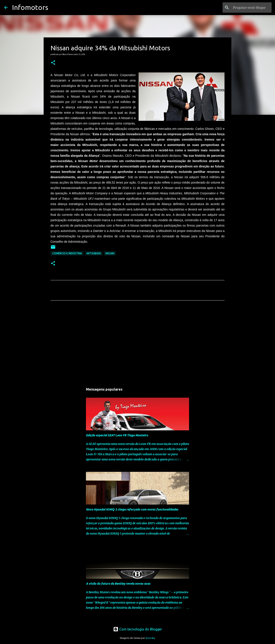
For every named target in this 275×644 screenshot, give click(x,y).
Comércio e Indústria (67, 253)
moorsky (150, 638)
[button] (53, 63)
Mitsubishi (94, 253)
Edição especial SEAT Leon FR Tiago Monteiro (117, 435)
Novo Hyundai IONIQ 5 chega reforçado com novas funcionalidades (132, 509)
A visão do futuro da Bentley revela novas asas (118, 584)
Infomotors (30, 7)
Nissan (110, 253)
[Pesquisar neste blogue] (249, 8)
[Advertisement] (137, 344)
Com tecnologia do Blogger (138, 629)
